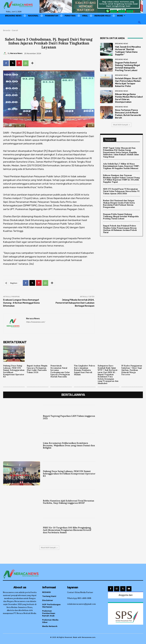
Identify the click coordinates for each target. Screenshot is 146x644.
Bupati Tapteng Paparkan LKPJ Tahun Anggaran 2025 (69, 417)
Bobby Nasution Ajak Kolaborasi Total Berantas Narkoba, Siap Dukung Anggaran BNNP (69, 502)
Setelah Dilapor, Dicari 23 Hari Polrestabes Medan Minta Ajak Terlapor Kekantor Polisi (128, 82)
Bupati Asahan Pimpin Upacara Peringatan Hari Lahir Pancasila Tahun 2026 (37, 369)
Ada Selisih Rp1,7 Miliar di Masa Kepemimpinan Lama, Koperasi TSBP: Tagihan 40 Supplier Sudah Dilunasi (121, 166)
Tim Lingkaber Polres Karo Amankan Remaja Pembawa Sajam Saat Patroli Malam (84, 370)
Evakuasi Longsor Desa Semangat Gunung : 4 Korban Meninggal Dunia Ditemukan (21, 303)
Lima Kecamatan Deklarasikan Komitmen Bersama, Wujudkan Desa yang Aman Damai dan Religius (67, 445)
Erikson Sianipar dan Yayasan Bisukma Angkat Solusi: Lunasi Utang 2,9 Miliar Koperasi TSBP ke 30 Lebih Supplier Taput (121, 178)
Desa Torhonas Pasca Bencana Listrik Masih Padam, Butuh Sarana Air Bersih (128, 114)
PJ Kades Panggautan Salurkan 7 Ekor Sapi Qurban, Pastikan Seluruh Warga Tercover (132, 370)
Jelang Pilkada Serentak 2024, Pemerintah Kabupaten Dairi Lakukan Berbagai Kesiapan (75, 303)
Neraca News (16, 53)
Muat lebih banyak (122, 125)
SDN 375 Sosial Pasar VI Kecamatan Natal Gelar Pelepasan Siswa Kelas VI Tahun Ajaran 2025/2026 (121, 191)
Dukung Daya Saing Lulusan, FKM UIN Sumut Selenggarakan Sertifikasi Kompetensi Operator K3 (14, 371)
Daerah (15, 30)
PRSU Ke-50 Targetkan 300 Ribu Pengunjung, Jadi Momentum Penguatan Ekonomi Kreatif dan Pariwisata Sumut (67, 530)
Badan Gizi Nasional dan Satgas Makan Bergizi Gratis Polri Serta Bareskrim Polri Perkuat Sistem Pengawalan (119, 203)
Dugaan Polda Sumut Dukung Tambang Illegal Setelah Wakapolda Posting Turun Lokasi (127, 66)
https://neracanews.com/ (36, 322)
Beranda (7, 30)
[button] (139, 22)
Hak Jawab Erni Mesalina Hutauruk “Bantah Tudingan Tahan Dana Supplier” (128, 51)
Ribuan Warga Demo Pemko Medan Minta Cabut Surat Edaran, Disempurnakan (129, 98)
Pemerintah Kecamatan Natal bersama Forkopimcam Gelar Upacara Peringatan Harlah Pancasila (60, 371)
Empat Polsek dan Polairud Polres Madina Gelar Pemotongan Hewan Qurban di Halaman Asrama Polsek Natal (120, 228)
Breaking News (121, 44)
